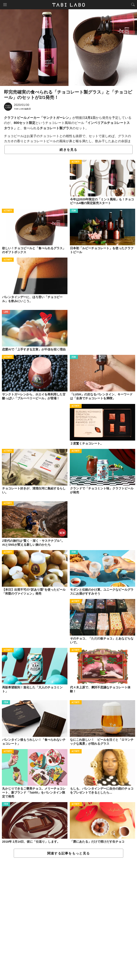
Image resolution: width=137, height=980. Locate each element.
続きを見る (68, 150)
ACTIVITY (76, 162)
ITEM (74, 211)
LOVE (6, 312)
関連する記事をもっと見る (68, 853)
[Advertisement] (68, 919)
